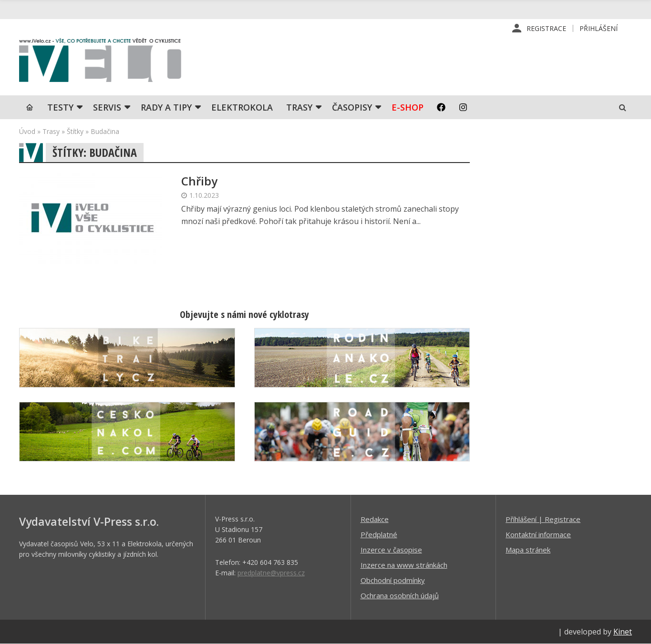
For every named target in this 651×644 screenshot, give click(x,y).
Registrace (546, 28)
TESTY (60, 107)
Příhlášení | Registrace (543, 519)
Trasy (299, 107)
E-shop (408, 107)
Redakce (375, 519)
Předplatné (379, 534)
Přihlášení (599, 28)
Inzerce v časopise (391, 550)
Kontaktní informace (538, 534)
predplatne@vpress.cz (271, 573)
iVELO (100, 62)
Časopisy (352, 107)
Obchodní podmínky (393, 580)
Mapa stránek (528, 550)
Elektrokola (242, 107)
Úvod (27, 131)
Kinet (623, 632)
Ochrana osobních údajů (400, 595)
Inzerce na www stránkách (404, 565)
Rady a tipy (166, 107)
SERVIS (107, 107)
